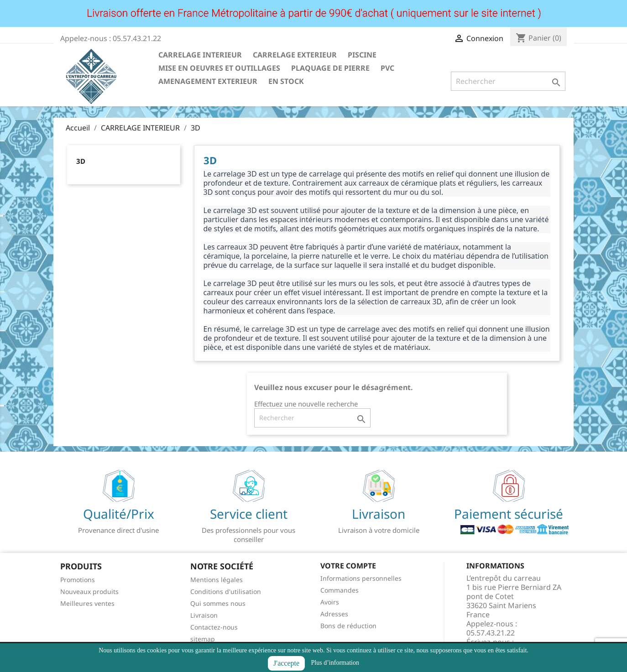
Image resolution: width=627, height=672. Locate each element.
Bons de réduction (348, 626)
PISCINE (362, 55)
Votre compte (348, 566)
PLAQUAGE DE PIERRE (330, 68)
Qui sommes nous (218, 603)
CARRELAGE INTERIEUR (200, 55)
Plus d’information (335, 663)
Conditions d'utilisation (226, 591)
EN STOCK (286, 81)
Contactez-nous (214, 627)
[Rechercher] (508, 81)
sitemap (203, 639)
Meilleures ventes (87, 603)
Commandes (340, 590)
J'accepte (286, 663)
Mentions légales (217, 580)
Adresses (334, 614)
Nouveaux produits (89, 591)
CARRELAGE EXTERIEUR (295, 55)
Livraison (204, 615)
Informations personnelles (361, 578)
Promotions (78, 580)
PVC (387, 68)
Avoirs (330, 602)
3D (81, 161)
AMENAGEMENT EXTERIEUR (208, 81)
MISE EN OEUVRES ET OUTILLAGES (219, 68)
